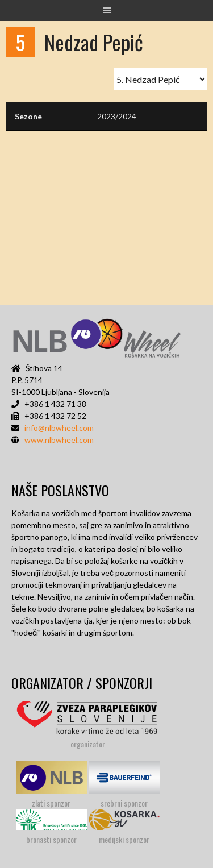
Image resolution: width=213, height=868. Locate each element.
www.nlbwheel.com (59, 440)
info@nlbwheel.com (59, 428)
